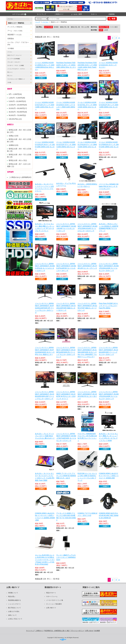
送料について (12, 615)
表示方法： (95, 27)
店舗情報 (112, 14)
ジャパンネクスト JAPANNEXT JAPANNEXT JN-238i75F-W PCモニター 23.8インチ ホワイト (66, 395)
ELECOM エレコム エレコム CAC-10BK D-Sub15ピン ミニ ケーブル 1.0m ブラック (87, 477)
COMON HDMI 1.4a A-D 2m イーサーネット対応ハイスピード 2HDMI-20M (109, 476)
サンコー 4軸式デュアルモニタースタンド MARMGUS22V (66, 557)
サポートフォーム (52, 596)
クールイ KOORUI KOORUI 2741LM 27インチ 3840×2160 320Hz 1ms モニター (87, 146)
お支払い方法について (15, 619)
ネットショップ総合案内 (54, 604)
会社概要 (97, 631)
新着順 (56, 27)
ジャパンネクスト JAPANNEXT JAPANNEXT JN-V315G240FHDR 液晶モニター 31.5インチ (66, 307)
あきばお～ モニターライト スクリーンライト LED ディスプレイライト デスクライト (44, 188)
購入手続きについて (14, 608)
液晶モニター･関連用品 (16, 23)
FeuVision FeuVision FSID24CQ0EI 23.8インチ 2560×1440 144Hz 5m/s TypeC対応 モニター (87, 66)
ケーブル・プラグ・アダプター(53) (18, 43)
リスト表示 (114, 27)
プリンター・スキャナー (14, 62)
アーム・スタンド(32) (15, 31)
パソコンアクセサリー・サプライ (16, 69)
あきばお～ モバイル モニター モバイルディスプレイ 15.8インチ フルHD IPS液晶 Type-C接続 (45, 477)
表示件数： (95, 30)
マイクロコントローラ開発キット (16, 79)
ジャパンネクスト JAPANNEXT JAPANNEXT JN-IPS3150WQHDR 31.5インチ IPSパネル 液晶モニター (45, 351)
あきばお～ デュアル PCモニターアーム (66, 185)
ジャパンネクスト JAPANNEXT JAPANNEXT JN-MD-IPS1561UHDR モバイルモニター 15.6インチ (109, 267)
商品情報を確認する (14, 600)
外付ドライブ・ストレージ (14, 55)
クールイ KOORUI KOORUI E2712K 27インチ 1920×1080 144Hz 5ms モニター (45, 106)
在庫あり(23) (14, 136)
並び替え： (40, 27)
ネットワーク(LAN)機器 (14, 59)
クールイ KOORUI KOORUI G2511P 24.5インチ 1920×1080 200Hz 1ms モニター (45, 146)
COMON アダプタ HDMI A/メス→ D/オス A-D (87, 514)
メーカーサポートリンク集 (55, 600)
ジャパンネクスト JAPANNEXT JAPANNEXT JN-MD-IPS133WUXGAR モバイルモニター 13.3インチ (87, 227)
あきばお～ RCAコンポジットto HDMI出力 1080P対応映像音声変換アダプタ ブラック (109, 227)
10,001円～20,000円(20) (18, 105)
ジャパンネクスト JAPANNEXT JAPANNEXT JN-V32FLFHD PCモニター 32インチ (87, 395)
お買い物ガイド (51, 608)
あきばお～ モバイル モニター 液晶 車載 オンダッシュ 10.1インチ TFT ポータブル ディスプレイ (45, 227)
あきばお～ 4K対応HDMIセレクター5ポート (87, 185)
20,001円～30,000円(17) (18, 108)
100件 (106, 30)
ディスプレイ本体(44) (15, 27)
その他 (9, 82)
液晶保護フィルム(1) (14, 35)
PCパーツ (10, 72)
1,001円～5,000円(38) (17, 98)
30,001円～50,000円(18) (18, 112)
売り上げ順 (85, 27)
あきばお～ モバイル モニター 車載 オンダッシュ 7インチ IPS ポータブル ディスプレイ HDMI (108, 437)
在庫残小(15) (14, 145)
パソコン (10, 19)
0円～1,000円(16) (15, 94)
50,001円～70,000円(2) (17, 115)
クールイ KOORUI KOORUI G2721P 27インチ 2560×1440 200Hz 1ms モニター (66, 146)
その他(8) (11, 48)
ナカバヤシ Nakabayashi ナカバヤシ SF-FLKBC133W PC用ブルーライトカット (87, 437)
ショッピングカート (14, 604)
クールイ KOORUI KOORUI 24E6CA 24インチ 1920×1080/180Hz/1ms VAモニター (45, 66)
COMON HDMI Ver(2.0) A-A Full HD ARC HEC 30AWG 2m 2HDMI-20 (109, 515)
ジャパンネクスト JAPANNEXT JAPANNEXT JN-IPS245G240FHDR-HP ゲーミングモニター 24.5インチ (44, 308)
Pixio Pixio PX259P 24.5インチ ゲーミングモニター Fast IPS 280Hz (109, 306)
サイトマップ (41, 14)
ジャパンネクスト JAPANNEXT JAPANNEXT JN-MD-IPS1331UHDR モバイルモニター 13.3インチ (109, 395)
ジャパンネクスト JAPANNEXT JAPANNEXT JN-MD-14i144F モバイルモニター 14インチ (66, 227)
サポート (94, 14)
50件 (101, 30)
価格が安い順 (65, 27)
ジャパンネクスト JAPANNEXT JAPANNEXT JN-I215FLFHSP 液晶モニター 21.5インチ (87, 307)
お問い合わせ (89, 631)
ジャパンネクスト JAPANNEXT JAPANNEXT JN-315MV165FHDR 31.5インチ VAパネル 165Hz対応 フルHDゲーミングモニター (87, 352)
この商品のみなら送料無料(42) (20, 177)
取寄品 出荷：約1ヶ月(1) (18, 160)
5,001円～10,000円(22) (17, 101)
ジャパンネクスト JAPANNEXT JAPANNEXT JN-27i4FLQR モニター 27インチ (87, 266)
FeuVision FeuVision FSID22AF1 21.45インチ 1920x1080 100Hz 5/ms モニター (66, 65)
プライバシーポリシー (77, 631)
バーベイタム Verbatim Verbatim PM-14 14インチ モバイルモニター (109, 186)
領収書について (13, 593)
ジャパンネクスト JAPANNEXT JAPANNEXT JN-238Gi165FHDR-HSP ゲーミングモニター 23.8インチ (45, 395)
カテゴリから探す (19, 14)
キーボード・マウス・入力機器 (16, 65)
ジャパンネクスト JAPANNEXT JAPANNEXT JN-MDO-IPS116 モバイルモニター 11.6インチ (45, 267)
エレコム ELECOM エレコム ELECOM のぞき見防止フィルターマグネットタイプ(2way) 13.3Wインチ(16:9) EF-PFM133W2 (45, 560)
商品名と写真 (104, 27)
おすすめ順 (49, 27)
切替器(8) (11, 39)
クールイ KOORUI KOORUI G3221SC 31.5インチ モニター (108, 65)
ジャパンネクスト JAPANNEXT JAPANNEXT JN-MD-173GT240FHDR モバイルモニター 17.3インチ (66, 437)
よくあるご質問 (76, 14)
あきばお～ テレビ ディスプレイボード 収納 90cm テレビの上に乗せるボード (45, 436)
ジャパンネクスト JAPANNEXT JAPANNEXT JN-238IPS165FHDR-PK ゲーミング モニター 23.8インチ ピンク (66, 352)
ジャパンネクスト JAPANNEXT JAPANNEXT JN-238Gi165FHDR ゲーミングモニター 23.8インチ (108, 351)
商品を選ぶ (12, 596)
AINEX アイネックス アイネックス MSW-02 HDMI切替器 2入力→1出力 (66, 476)
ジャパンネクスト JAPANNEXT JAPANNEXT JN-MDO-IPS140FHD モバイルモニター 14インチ (66, 267)
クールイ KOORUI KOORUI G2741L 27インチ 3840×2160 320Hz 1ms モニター (87, 106)
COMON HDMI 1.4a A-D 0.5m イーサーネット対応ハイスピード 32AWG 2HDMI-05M (45, 517)
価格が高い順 (75, 27)
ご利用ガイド (59, 14)
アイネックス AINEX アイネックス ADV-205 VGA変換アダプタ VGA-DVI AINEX (66, 517)
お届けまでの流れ (14, 611)
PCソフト (10, 76)
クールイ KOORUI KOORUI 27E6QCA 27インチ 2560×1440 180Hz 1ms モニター (109, 146)
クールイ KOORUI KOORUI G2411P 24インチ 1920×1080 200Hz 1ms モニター (109, 106)
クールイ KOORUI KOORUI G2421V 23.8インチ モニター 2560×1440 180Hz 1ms (66, 106)
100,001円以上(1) (15, 119)
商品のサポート (51, 593)
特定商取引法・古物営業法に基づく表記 (57, 631)
